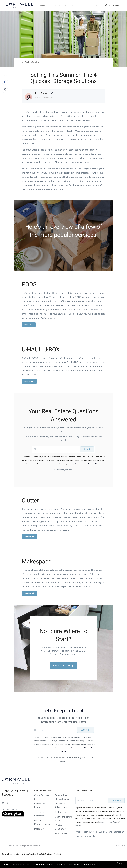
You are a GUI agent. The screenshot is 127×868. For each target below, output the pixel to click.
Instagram (39, 829)
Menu (94, 6)
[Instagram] (7, 803)
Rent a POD (29, 325)
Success (58, 5)
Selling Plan (46, 5)
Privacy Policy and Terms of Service (88, 464)
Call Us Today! (62, 812)
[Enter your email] (57, 730)
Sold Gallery (61, 833)
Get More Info (30, 536)
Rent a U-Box (29, 381)
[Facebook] (3, 803)
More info (98, 864)
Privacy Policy (120, 846)
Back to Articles (32, 62)
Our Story (69, 5)
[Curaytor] (13, 816)
